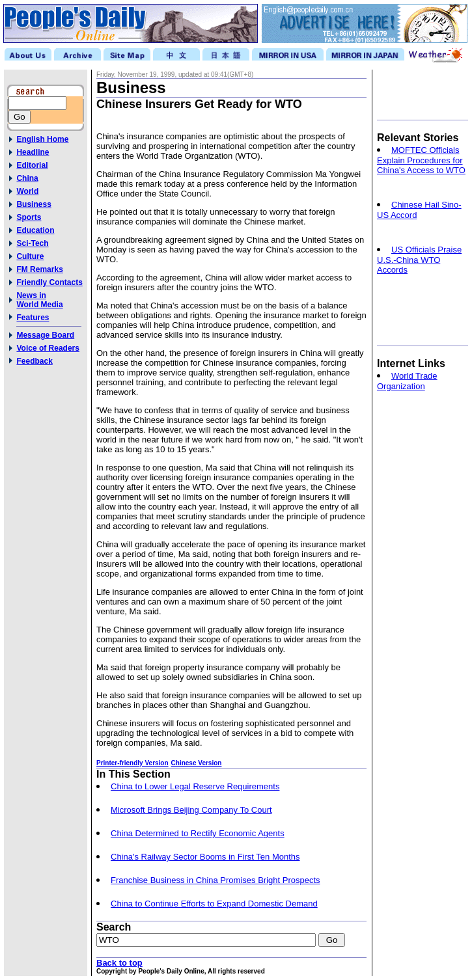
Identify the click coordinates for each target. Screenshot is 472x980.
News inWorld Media (39, 300)
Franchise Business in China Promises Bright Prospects (215, 880)
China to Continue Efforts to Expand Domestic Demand (214, 904)
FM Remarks (39, 269)
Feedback (34, 361)
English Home (42, 139)
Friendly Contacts (49, 282)
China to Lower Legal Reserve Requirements (195, 786)
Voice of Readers (48, 348)
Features (33, 318)
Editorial (32, 165)
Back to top (119, 963)
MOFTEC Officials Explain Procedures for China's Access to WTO (421, 160)
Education (35, 230)
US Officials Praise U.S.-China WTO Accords (419, 260)
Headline (33, 152)
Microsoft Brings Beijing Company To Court (191, 810)
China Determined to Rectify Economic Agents (198, 833)
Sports (29, 217)
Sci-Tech (32, 243)
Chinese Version (197, 763)
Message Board (45, 335)
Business (34, 204)
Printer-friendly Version (132, 763)
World (27, 191)
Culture (30, 256)
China (27, 178)
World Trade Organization (407, 381)
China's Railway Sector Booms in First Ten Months (205, 857)
